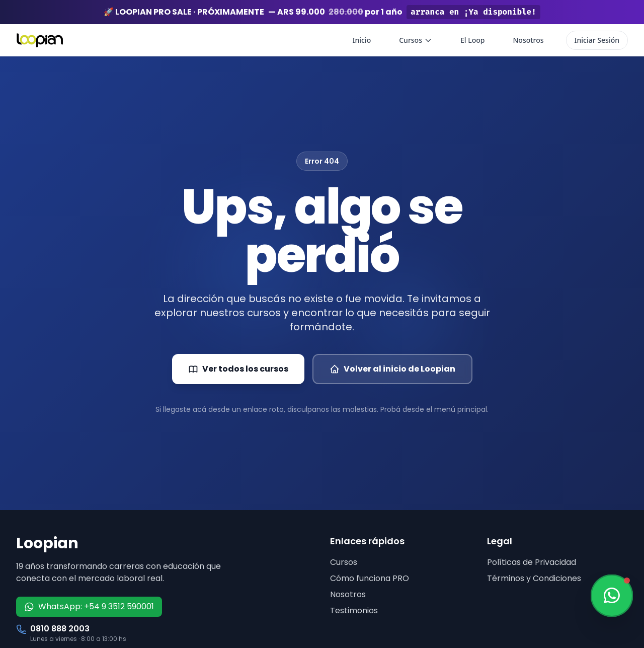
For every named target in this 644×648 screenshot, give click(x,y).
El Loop (472, 40)
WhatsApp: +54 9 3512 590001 (89, 606)
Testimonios (354, 610)
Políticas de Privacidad (532, 562)
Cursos (416, 40)
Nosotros (528, 40)
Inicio (361, 40)
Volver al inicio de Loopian (392, 369)
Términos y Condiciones (534, 578)
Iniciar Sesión (597, 40)
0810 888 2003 (60, 629)
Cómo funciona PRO (370, 578)
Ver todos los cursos (238, 369)
